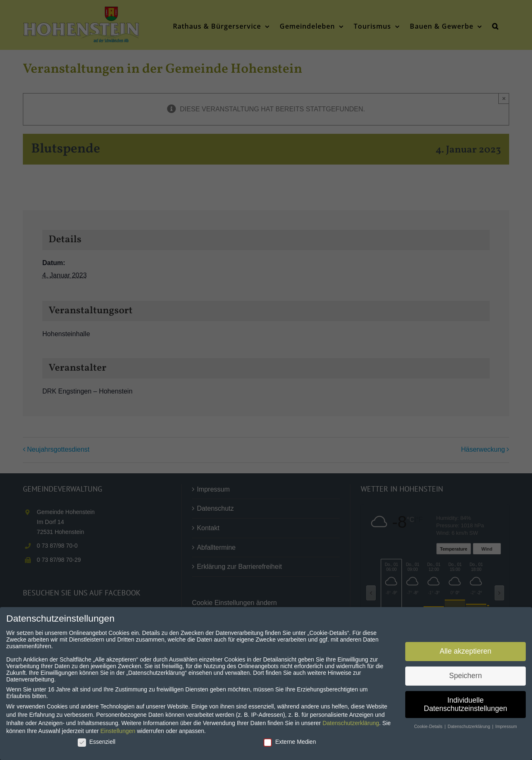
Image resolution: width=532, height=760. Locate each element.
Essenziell (97, 741)
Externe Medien (290, 741)
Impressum (506, 726)
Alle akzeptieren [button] (466, 651)
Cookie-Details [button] (429, 726)
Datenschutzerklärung (351, 723)
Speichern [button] (466, 675)
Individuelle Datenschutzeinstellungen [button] (465, 704)
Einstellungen (118, 730)
